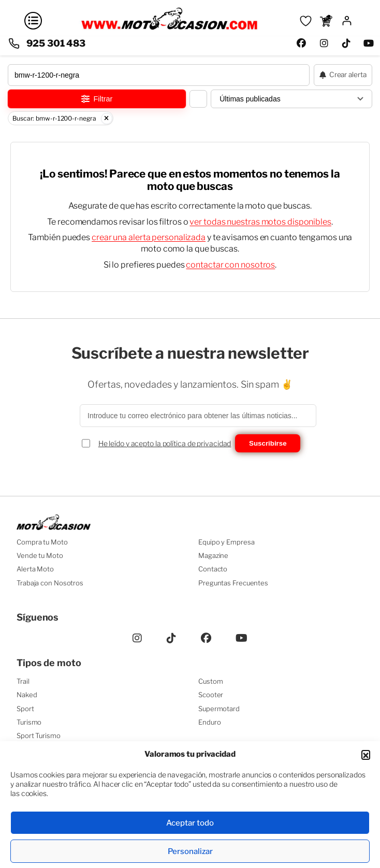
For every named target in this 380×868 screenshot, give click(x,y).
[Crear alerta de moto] (343, 75)
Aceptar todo (190, 823)
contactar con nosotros (230, 265)
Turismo (29, 722)
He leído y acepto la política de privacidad (165, 443)
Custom (210, 681)
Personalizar (190, 851)
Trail (23, 681)
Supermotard (219, 709)
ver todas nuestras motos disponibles (260, 222)
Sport (25, 709)
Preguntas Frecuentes (233, 583)
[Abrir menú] (33, 21)
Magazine (213, 555)
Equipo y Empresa (226, 542)
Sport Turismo (39, 735)
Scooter (211, 695)
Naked (27, 695)
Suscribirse (268, 443)
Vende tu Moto (40, 555)
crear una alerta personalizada (149, 237)
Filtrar (97, 99)
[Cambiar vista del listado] (198, 99)
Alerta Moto (35, 569)
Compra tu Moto (42, 542)
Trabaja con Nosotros (50, 583)
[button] (366, 754)
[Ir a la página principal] (169, 28)
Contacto (213, 569)
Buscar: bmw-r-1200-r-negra (62, 119)
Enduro (209, 722)
